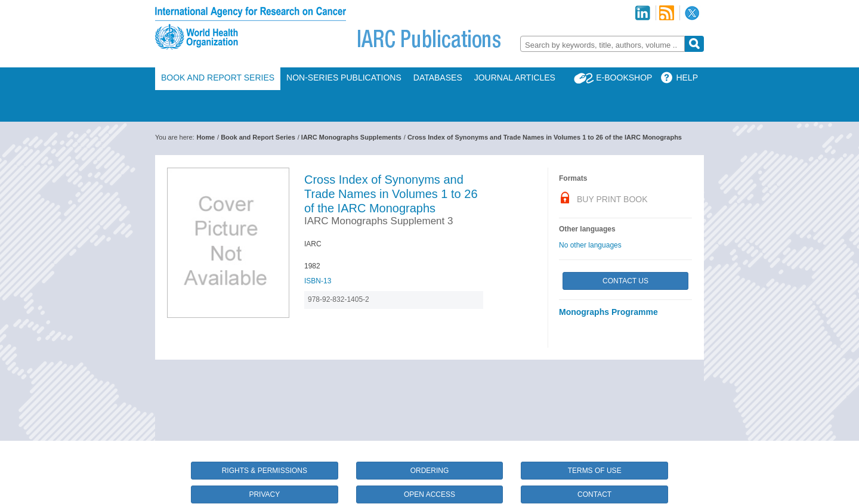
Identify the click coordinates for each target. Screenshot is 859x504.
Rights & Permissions (265, 471)
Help (687, 78)
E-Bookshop (624, 78)
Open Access (429, 494)
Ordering (430, 471)
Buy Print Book (612, 199)
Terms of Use (595, 471)
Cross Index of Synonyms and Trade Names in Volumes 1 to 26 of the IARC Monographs (545, 137)
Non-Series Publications (344, 78)
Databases (438, 78)
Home (206, 137)
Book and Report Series (218, 78)
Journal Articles (515, 78)
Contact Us (625, 281)
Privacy (264, 494)
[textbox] (602, 45)
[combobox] (602, 44)
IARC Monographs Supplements (351, 137)
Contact (594, 494)
